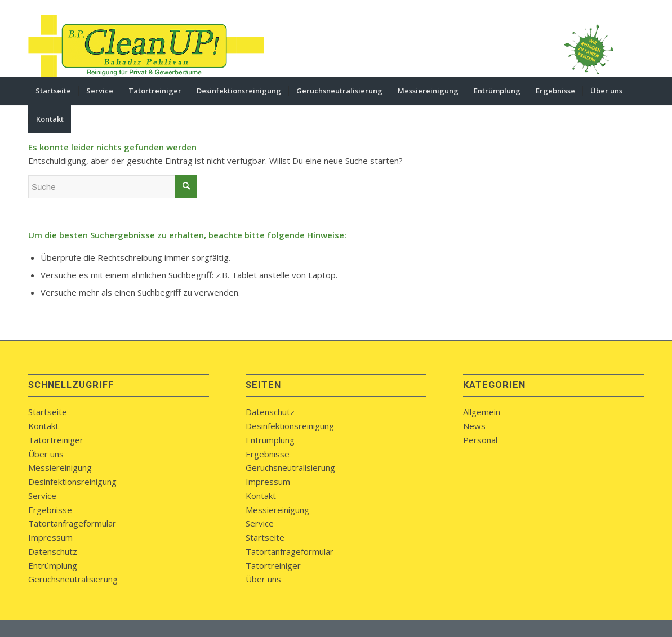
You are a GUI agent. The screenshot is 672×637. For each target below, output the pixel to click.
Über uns (46, 454)
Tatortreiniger (56, 440)
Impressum (50, 537)
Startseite (48, 412)
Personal (480, 440)
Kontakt (43, 426)
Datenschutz (53, 551)
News (474, 426)
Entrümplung (53, 565)
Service (42, 496)
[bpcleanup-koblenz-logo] (146, 46)
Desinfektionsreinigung (72, 482)
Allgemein (482, 412)
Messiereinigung (60, 467)
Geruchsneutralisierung (73, 579)
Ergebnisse (50, 510)
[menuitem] (53, 91)
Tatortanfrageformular (72, 523)
